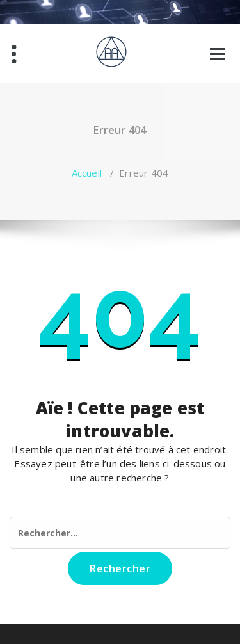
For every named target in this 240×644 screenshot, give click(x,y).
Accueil (87, 173)
